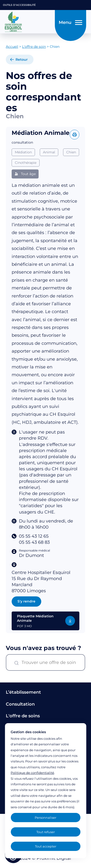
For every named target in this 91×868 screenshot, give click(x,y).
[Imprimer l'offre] (74, 135)
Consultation (20, 704)
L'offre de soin (34, 47)
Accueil (12, 47)
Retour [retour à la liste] (22, 59)
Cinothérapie (26, 163)
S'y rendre (26, 601)
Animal (49, 152)
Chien (71, 152)
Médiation (23, 152)
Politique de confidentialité (32, 773)
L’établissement (23, 692)
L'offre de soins (23, 716)
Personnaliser (45, 818)
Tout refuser (46, 832)
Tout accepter (46, 846)
